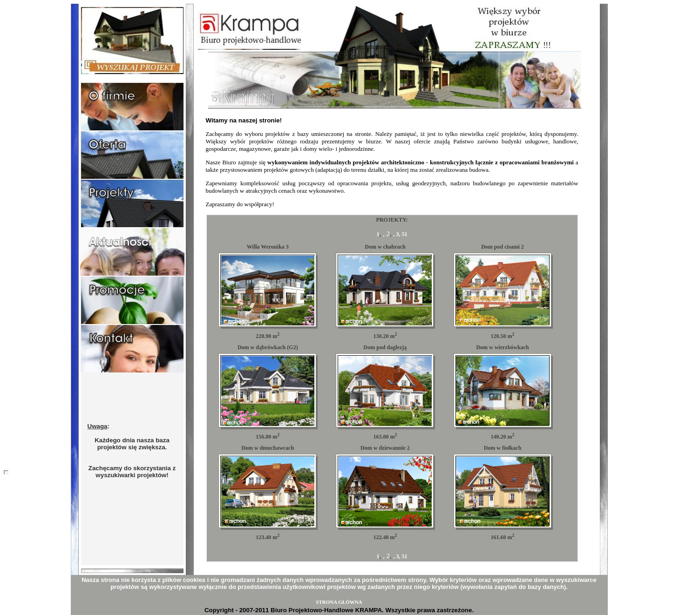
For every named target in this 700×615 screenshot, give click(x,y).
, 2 (386, 234)
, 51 (403, 234)
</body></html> (6, 472)
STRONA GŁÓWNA (339, 602)
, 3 (396, 234)
